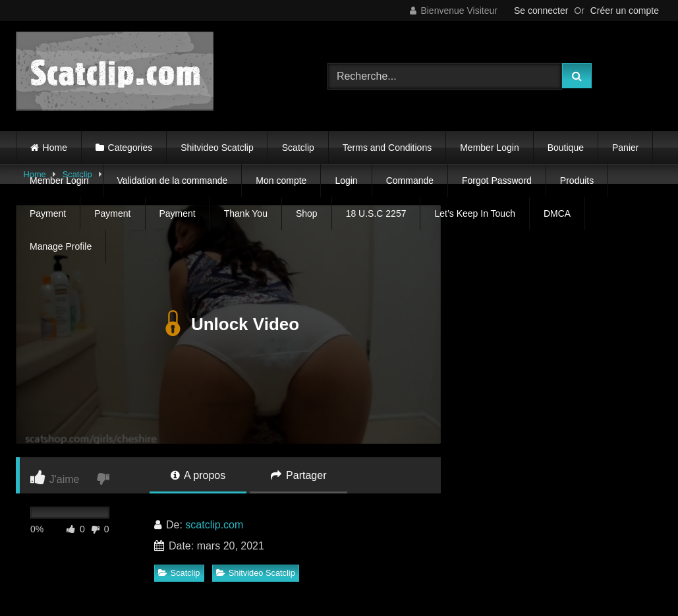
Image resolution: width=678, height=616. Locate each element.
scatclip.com (214, 525)
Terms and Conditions (387, 148)
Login (346, 181)
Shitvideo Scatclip (217, 148)
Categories (130, 148)
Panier (625, 148)
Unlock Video (228, 324)
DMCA (557, 213)
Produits (577, 181)
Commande (410, 181)
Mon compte (281, 181)
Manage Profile (61, 246)
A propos (198, 475)
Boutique (566, 148)
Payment (48, 213)
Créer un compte (625, 11)
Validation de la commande (173, 181)
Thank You (246, 213)
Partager (299, 475)
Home (55, 148)
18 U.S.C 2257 (376, 213)
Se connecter (541, 11)
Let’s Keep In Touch (474, 213)
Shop (307, 213)
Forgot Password (497, 181)
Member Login (490, 148)
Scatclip (298, 148)
